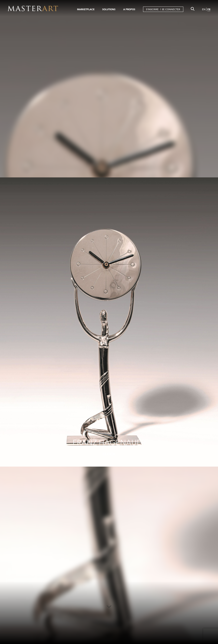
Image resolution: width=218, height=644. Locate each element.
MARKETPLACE (86, 9)
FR (209, 9)
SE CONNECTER (171, 9)
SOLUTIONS (109, 9)
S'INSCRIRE (152, 9)
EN (204, 9)
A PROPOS (129, 9)
